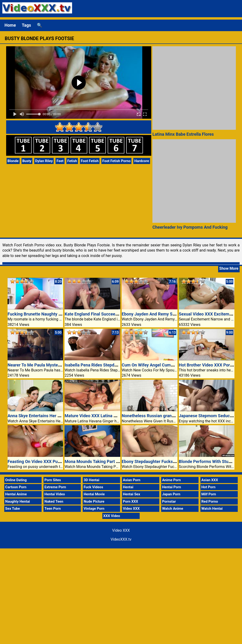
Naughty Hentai (18, 501)
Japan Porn (171, 494)
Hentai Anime (16, 494)
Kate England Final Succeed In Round (100, 314)
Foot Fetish (90, 161)
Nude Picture (94, 501)
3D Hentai (91, 480)
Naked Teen (54, 501)
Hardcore (142, 161)
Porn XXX (130, 501)
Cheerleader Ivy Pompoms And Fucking (190, 227)
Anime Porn (171, 480)
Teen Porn (53, 509)
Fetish (72, 161)
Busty (27, 161)
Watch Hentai (212, 509)
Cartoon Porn (16, 487)
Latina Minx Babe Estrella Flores (183, 134)
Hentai (128, 487)
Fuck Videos (93, 487)
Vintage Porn (94, 509)
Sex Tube (13, 509)
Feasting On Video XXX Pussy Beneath (44, 461)
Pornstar (169, 501)
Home (10, 25)
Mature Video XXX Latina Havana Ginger (103, 416)
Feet (60, 161)
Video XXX (131, 509)
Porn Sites (53, 480)
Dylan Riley (44, 161)
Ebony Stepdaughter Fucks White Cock (159, 461)
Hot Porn (208, 487)
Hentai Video (55, 494)
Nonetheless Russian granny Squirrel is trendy (166, 416)
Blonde (13, 161)
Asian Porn (132, 480)
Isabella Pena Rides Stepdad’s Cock (98, 365)
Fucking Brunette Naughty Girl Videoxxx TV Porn (54, 314)
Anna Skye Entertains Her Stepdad (40, 416)
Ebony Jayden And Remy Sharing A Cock (160, 314)
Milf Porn (209, 494)
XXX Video (112, 516)
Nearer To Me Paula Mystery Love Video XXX (50, 365)
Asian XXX (210, 480)
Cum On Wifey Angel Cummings (152, 365)
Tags (26, 25)
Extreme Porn (55, 487)
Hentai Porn (172, 487)
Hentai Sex (132, 494)
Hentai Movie (94, 494)
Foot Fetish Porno (116, 161)
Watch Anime (173, 509)
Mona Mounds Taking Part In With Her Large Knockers (116, 461)
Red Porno (210, 501)
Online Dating (16, 480)
